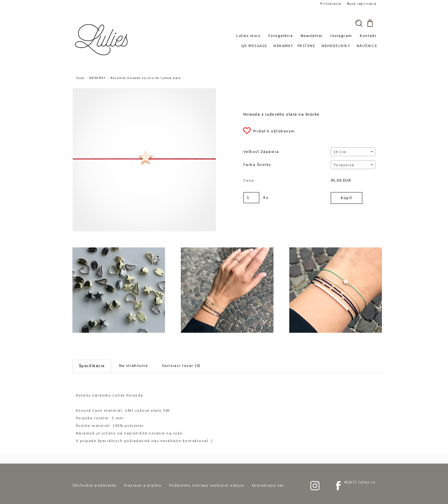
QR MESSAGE (254, 46)
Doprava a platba (143, 485)
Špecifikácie (92, 366)
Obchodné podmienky (95, 485)
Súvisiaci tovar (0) (181, 366)
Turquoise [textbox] (344, 165)
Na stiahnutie (134, 366)
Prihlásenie (331, 4)
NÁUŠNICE (367, 46)
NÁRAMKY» (285, 46)
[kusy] (251, 198)
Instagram (341, 36)
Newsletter (312, 36)
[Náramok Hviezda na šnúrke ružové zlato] (144, 91)
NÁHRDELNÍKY (336, 46)
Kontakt (368, 36)
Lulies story (248, 36)
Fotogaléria (281, 36)
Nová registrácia (362, 4)
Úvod (80, 78)
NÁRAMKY (98, 78)
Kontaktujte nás (268, 485)
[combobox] (353, 152)
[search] (359, 23)
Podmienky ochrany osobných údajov (207, 485)
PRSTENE (307, 46)
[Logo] (102, 39)
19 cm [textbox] (340, 152)
